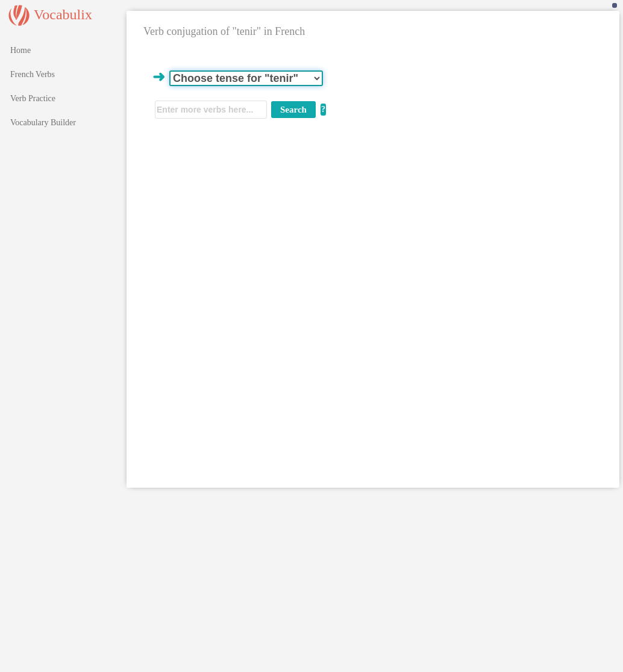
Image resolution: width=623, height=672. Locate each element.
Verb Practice (33, 98)
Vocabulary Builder (43, 123)
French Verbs (33, 74)
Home (20, 50)
